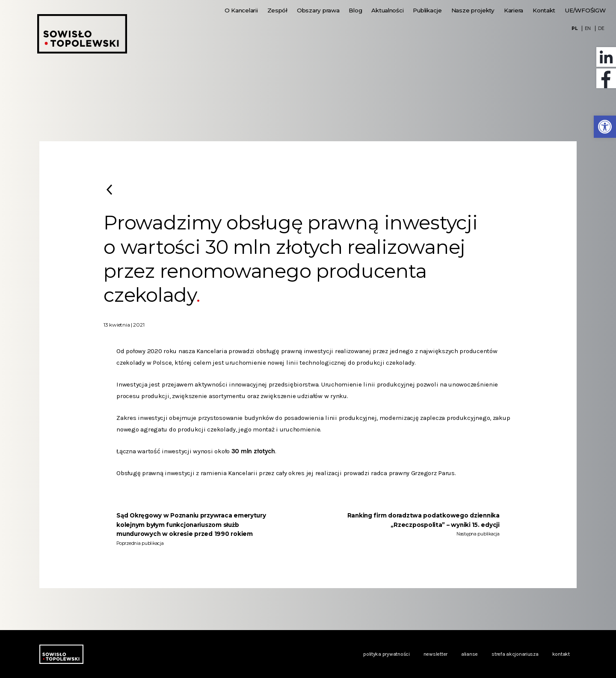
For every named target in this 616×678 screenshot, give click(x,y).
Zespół (277, 10)
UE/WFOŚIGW (585, 10)
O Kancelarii (241, 10)
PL (574, 28)
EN (588, 28)
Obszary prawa (318, 10)
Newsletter (435, 654)
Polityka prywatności (386, 654)
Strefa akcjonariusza (515, 654)
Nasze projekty (473, 10)
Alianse (469, 654)
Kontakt (544, 10)
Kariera (514, 10)
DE (601, 28)
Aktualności (387, 10)
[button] (605, 127)
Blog (355, 10)
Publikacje (427, 10)
